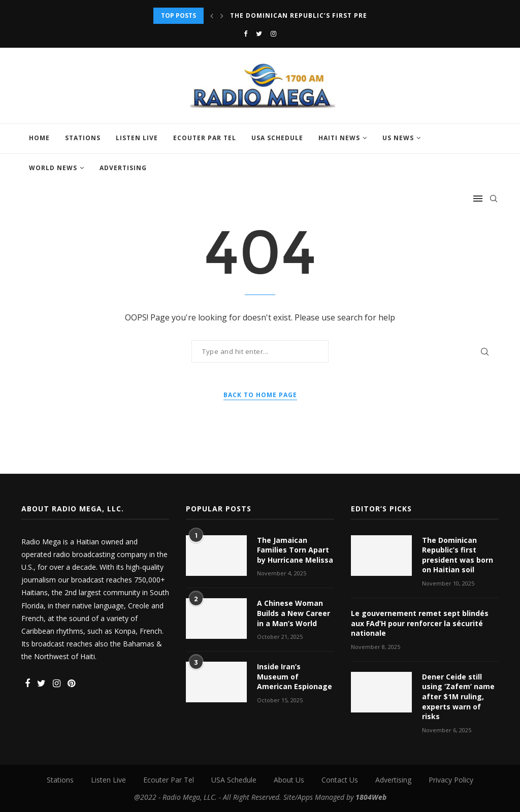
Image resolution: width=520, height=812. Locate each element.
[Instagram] (273, 34)
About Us (289, 780)
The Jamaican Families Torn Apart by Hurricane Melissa (295, 550)
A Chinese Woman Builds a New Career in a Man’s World (294, 613)
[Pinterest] (71, 684)
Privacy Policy (451, 780)
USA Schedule (277, 138)
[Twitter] (259, 34)
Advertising (123, 168)
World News (53, 168)
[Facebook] (246, 34)
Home (39, 138)
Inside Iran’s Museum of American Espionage (295, 676)
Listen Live (137, 138)
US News (398, 138)
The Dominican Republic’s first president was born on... (342, 15)
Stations (83, 138)
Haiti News (339, 138)
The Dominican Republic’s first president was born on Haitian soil (458, 555)
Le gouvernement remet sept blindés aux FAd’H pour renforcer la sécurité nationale (420, 623)
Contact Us (340, 780)
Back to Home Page (260, 395)
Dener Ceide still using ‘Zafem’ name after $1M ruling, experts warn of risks (458, 696)
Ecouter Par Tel (205, 138)
